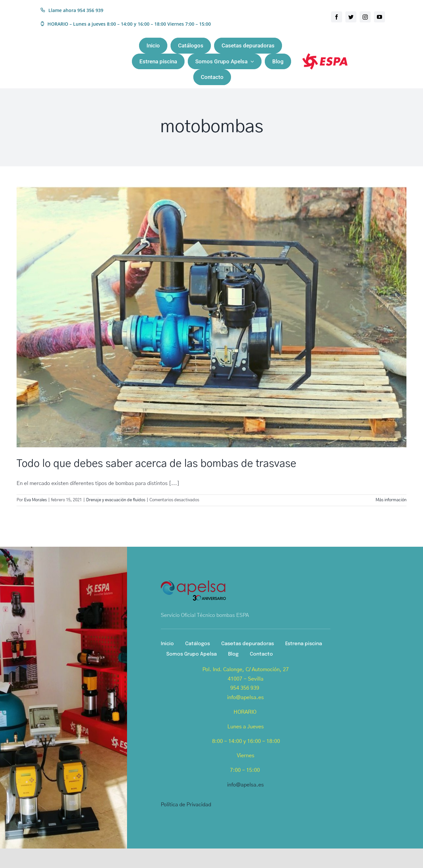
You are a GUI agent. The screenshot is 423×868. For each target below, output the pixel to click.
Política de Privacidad (186, 805)
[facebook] (337, 17)
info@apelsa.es (245, 785)
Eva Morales (35, 500)
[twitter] (351, 17)
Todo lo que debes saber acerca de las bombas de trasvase (156, 464)
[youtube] (379, 17)
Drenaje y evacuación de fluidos (116, 500)
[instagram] (365, 17)
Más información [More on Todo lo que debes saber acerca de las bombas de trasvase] (391, 500)
